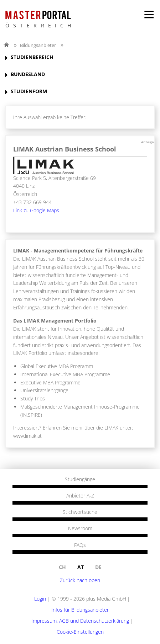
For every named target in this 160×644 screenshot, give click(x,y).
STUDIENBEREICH (32, 57)
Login (40, 599)
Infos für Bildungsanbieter (80, 610)
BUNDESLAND (28, 74)
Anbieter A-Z (80, 496)
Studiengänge (80, 479)
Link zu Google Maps (36, 210)
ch (62, 567)
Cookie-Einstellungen (80, 632)
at (81, 567)
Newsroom (80, 528)
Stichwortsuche (80, 512)
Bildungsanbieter (38, 45)
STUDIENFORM (29, 92)
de (98, 567)
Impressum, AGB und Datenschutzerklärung (80, 621)
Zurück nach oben (80, 580)
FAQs (80, 545)
